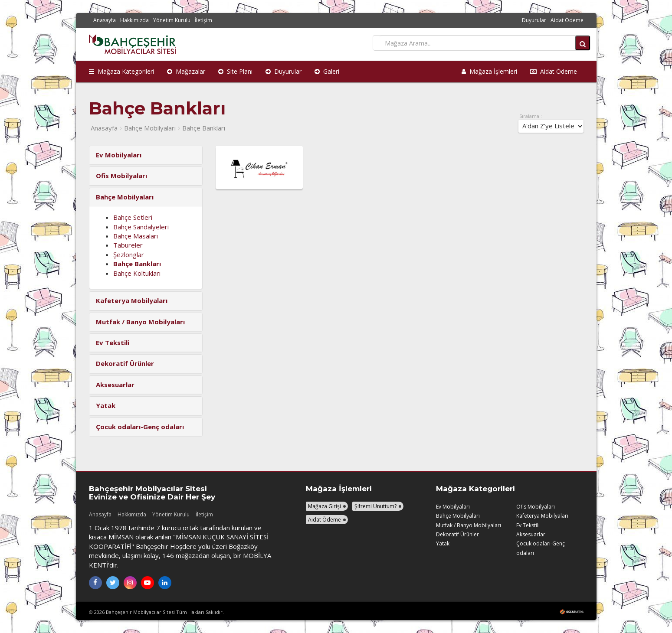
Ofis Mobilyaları (536, 507)
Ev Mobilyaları (453, 507)
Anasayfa (105, 20)
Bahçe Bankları (204, 128)
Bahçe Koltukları (137, 273)
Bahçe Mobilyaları (150, 128)
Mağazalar (186, 71)
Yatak (443, 543)
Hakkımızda (134, 20)
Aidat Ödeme (567, 20)
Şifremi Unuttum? (375, 506)
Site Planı (235, 71)
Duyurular (534, 20)
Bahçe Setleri (133, 217)
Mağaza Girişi (325, 506)
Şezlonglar (129, 255)
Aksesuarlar (531, 534)
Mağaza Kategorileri (121, 71)
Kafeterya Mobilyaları (542, 516)
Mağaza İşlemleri (489, 71)
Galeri (327, 71)
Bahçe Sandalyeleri (141, 227)
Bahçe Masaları (136, 236)
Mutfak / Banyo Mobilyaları (469, 525)
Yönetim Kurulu (172, 20)
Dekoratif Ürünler (457, 534)
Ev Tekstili (528, 525)
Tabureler (128, 245)
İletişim (203, 20)
